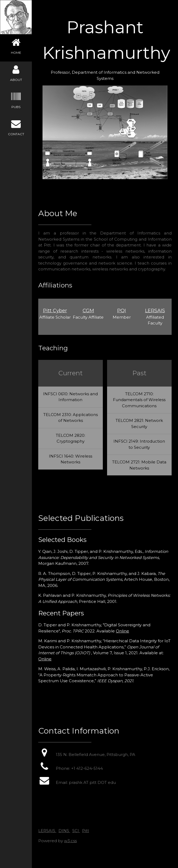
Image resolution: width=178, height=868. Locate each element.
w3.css (70, 841)
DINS (64, 831)
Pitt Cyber (55, 311)
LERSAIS (155, 311)
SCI (76, 831)
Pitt (86, 831)
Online (122, 631)
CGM (88, 311)
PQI (122, 311)
